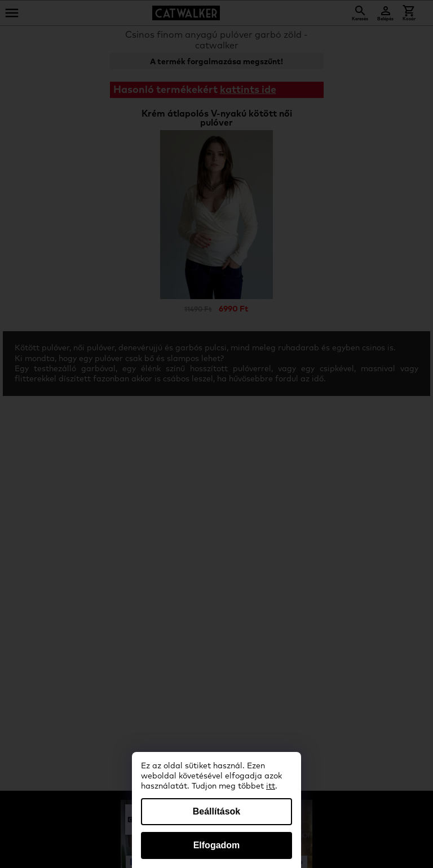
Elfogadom (217, 845)
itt (271, 786)
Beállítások (216, 811)
